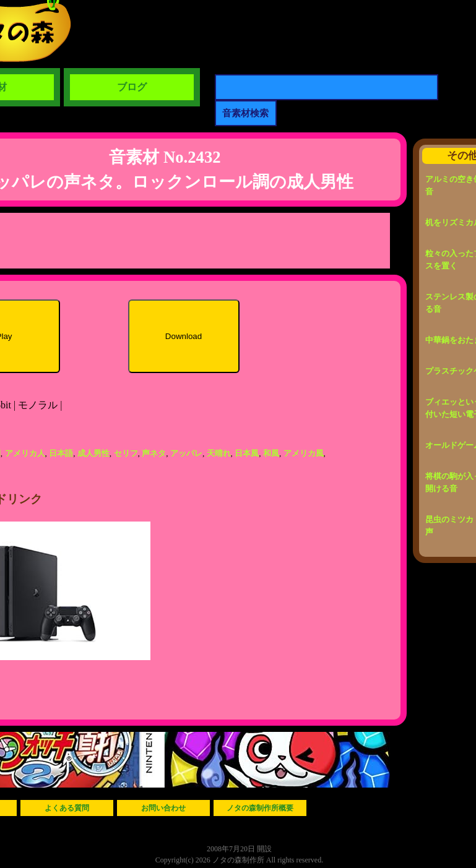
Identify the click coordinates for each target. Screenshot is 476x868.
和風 (271, 453)
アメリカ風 (304, 453)
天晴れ (219, 453)
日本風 (247, 453)
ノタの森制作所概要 (260, 808)
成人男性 (93, 453)
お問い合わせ (163, 808)
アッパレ (186, 453)
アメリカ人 (25, 453)
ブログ (132, 87)
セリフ (126, 453)
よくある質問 (67, 808)
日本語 (61, 453)
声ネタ (154, 453)
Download (184, 336)
